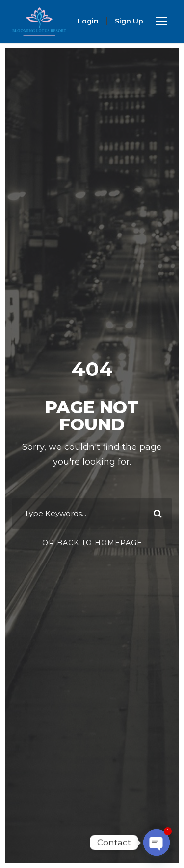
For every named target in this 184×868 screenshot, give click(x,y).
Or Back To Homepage (92, 543)
